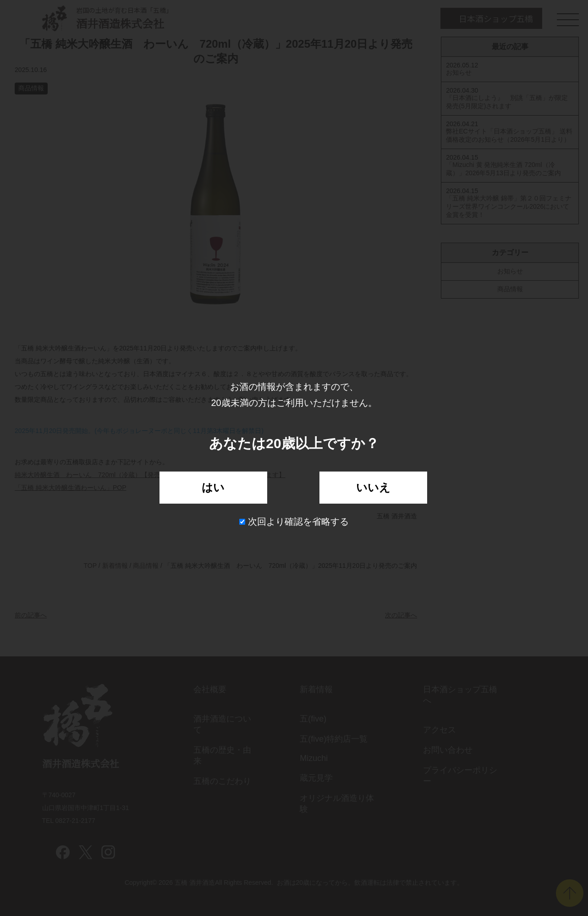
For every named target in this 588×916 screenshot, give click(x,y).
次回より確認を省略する (294, 522)
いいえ (373, 487)
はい (213, 487)
